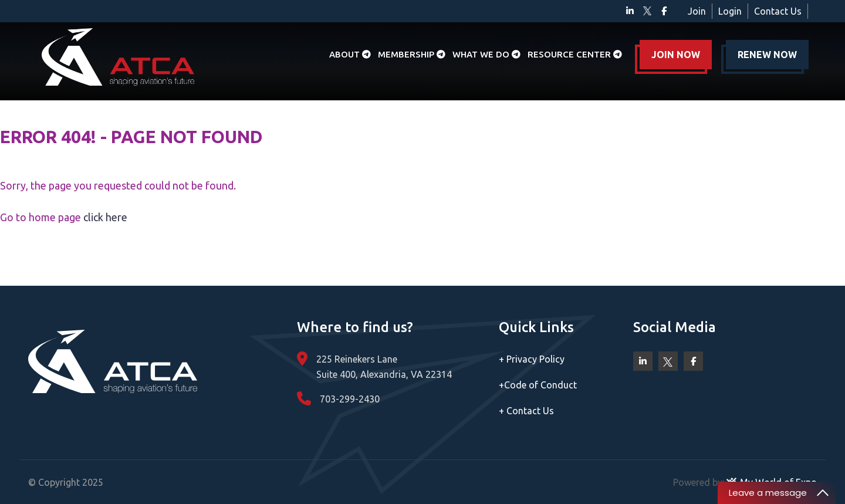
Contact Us (778, 11)
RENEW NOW (767, 55)
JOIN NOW (676, 55)
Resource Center (575, 54)
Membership (412, 54)
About (350, 54)
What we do (486, 54)
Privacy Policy (532, 359)
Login (730, 11)
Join (697, 11)
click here (105, 217)
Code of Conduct (538, 385)
